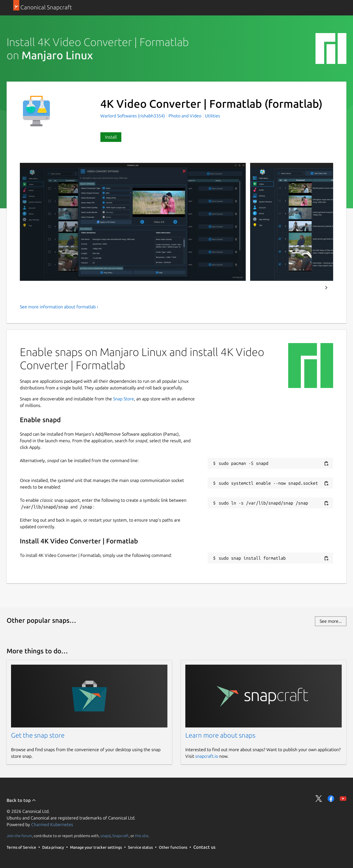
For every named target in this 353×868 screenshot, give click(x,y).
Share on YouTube (343, 799)
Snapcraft (121, 836)
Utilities (212, 116)
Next (326, 288)
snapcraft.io (207, 756)
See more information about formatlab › (59, 307)
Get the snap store (38, 735)
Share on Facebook (331, 799)
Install (111, 137)
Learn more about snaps (220, 735)
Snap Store (124, 399)
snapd (105, 836)
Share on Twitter (319, 799)
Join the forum (19, 836)
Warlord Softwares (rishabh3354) (133, 116)
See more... (331, 621)
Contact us (204, 847)
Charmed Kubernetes (52, 824)
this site (142, 836)
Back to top (21, 800)
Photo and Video (185, 116)
